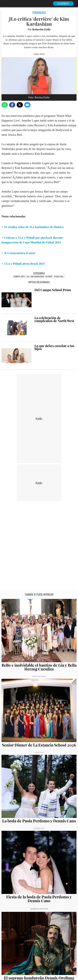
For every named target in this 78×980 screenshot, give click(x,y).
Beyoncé (49, 276)
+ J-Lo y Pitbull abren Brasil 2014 (23, 264)
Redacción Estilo (41, 29)
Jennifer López (19, 276)
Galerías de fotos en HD (39, 909)
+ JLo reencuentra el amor (18, 253)
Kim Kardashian (37, 276)
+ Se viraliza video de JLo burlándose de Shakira (33, 227)
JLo (28, 276)
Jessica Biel (59, 276)
